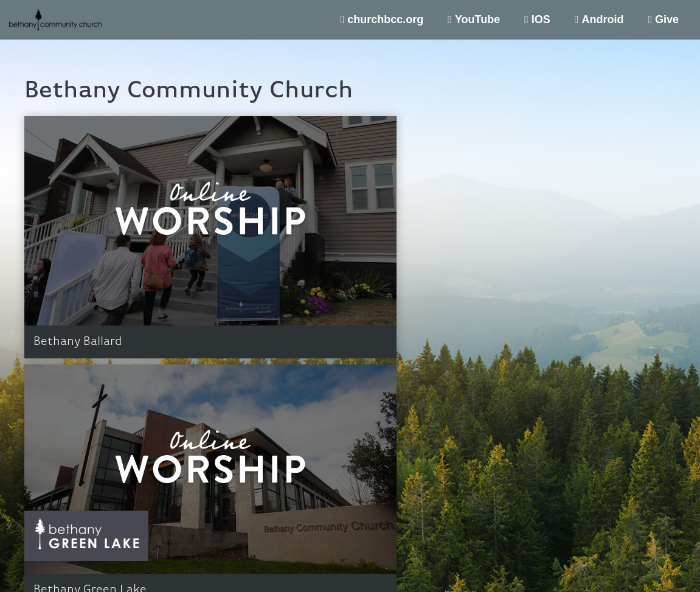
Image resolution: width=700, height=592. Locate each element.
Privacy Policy (607, 562)
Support (656, 562)
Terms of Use (549, 562)
